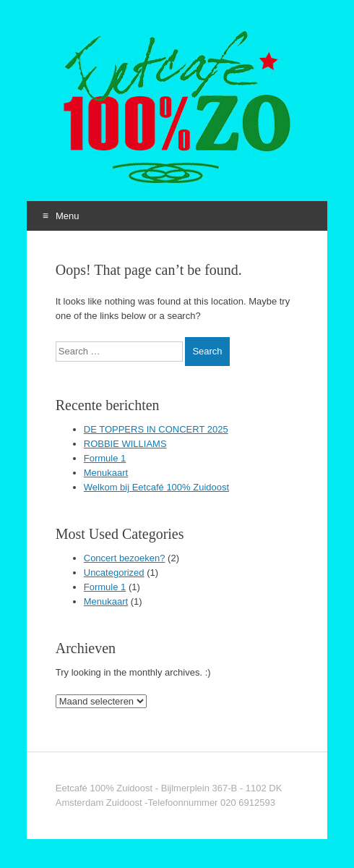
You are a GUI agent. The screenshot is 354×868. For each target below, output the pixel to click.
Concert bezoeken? (125, 558)
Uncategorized (114, 573)
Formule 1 (105, 458)
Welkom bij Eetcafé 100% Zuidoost (156, 487)
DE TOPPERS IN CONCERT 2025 (156, 429)
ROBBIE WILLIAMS (125, 444)
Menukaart (106, 473)
